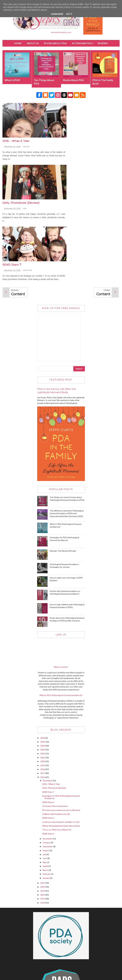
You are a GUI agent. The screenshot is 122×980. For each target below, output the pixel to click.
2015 (43, 820)
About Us (33, 43)
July (45, 792)
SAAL (84, 143)
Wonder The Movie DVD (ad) (63, 488)
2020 (43, 699)
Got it (69, 14)
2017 (43, 711)
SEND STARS (28, 205)
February (47, 812)
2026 (43, 675)
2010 (43, 840)
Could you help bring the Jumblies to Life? (61, 759)
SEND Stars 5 (48, 756)
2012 (43, 832)
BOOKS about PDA (55, 43)
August (46, 788)
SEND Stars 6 (48, 740)
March (46, 808)
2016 (43, 715)
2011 (43, 836)
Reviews (103, 43)
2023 (43, 687)
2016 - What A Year (16, 137)
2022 (43, 691)
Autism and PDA (82, 43)
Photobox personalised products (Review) (61, 748)
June (45, 796)
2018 (43, 707)
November (48, 776)
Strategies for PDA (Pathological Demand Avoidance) (61, 735)
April (45, 804)
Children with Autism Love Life (56, 752)
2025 (43, 679)
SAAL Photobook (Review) (80, 137)
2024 (43, 683)
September (48, 784)
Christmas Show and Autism (55, 744)
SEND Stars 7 (12, 199)
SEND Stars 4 (48, 771)
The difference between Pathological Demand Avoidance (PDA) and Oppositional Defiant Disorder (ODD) (67, 451)
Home (18, 43)
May (45, 800)
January (46, 816)
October (47, 780)
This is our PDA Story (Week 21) (57, 767)
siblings (26, 143)
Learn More (57, 14)
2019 (43, 703)
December (48, 718)
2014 (43, 825)
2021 (43, 695)
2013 (43, 828)
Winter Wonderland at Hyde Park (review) (61, 763)
